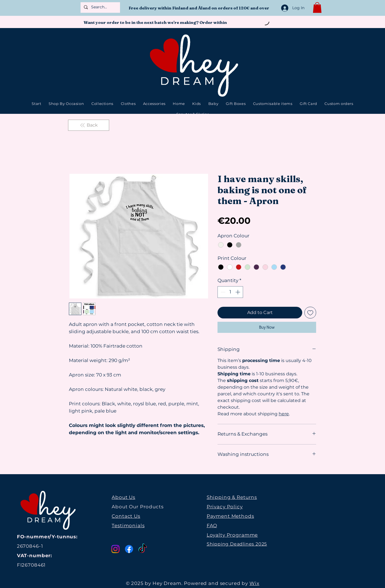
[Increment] (238, 292)
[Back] (89, 125)
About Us (123, 497)
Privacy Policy (225, 507)
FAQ (212, 526)
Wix (254, 583)
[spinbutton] (230, 292)
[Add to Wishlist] (310, 313)
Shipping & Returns (232, 497)
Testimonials (128, 526)
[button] (317, 7)
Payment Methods (230, 516)
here (284, 414)
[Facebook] (129, 549)
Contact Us (126, 516)
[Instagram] (115, 549)
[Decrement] (222, 292)
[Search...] (100, 7)
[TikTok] (143, 549)
